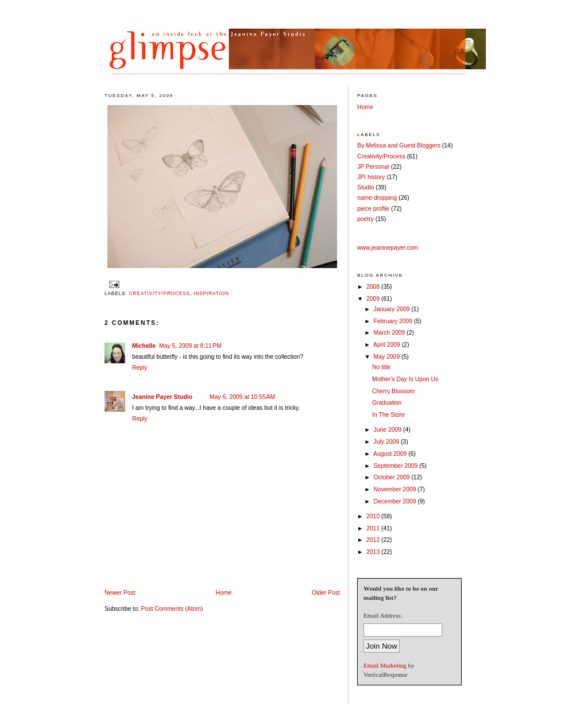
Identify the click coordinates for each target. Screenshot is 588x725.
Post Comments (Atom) (172, 609)
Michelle (144, 346)
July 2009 (387, 442)
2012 (374, 540)
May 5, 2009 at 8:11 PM (190, 346)
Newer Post (120, 593)
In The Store (388, 415)
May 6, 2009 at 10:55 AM (242, 397)
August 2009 (391, 454)
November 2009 (396, 489)
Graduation (387, 403)
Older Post (326, 593)
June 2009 (388, 430)
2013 (374, 552)
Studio (365, 187)
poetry (365, 219)
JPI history (371, 177)
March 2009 (390, 333)
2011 (374, 528)
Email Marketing (385, 665)
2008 (374, 287)
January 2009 (393, 309)
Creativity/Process (160, 293)
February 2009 (394, 321)
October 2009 (393, 477)
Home (223, 593)
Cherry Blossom (393, 391)
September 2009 (397, 466)
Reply (140, 368)
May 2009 (388, 357)
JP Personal (373, 167)
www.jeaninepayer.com (388, 248)
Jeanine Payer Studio (162, 397)
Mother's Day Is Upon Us (405, 379)
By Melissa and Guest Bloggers (399, 146)
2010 (374, 516)
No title (381, 367)
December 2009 (396, 501)
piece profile (373, 209)
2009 (374, 299)
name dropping (377, 198)
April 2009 (388, 345)
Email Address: (383, 615)
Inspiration (211, 293)
